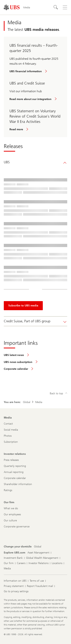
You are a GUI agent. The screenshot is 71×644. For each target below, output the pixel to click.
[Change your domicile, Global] (38, 547)
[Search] (56, 7)
